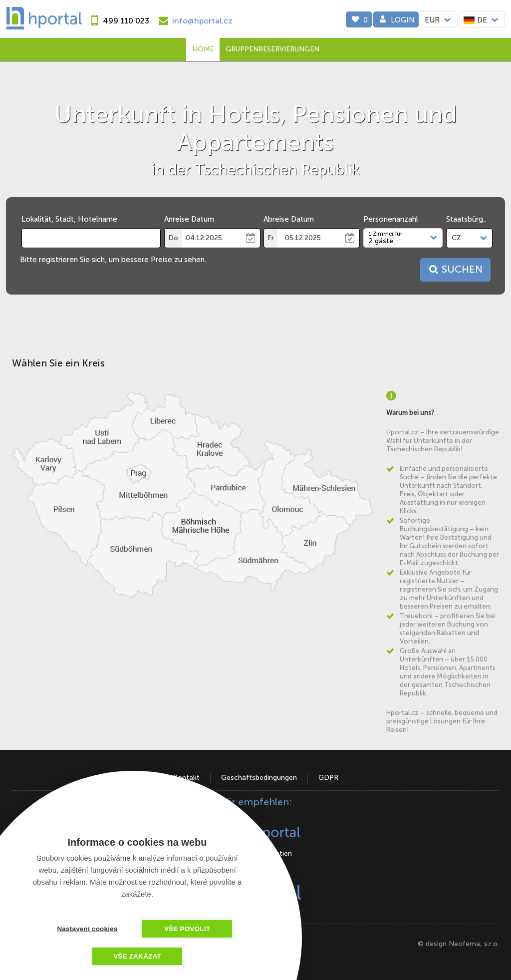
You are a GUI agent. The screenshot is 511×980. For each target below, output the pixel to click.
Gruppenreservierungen (272, 49)
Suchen (455, 270)
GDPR (328, 778)
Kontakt (186, 778)
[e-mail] (194, 21)
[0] (359, 19)
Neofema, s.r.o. (474, 944)
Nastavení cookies (87, 929)
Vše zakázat (137, 956)
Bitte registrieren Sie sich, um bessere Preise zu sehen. (113, 260)
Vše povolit (187, 929)
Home (203, 49)
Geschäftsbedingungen (259, 778)
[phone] (118, 21)
